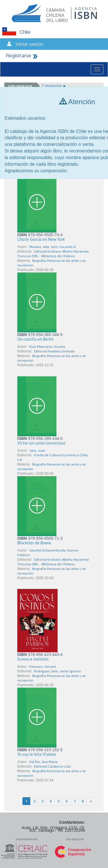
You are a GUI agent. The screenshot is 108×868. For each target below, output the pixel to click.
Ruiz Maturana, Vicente (47, 347)
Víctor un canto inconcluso (41, 443)
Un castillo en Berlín (35, 339)
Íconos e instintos (33, 659)
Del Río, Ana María (43, 762)
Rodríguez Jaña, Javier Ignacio (57, 671)
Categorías (54, 86)
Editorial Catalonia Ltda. (53, 766)
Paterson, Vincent (43, 667)
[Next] (91, 801)
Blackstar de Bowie (34, 543)
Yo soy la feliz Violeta (37, 754)
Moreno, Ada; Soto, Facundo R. (53, 247)
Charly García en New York (41, 239)
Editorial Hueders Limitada (54, 351)
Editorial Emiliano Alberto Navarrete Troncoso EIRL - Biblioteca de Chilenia (53, 254)
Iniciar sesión (30, 44)
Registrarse (18, 56)
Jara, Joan (37, 451)
